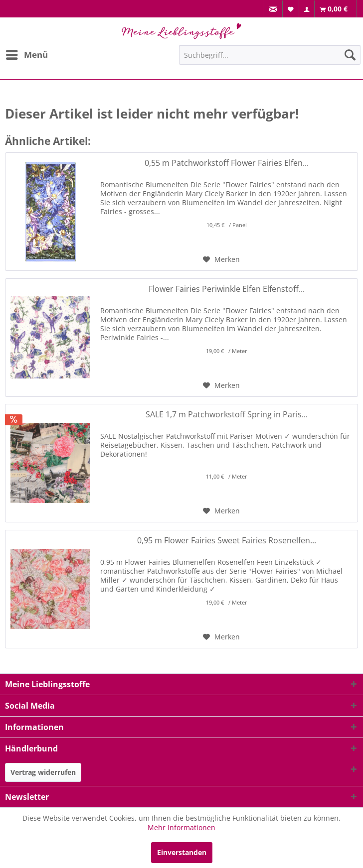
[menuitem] (273, 9)
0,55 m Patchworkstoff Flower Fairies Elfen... (227, 163)
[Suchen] (350, 55)
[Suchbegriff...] (270, 55)
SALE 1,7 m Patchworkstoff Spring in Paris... (227, 415)
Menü (27, 54)
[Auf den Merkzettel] (221, 259)
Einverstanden (182, 852)
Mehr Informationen (181, 827)
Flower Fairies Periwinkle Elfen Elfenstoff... (227, 289)
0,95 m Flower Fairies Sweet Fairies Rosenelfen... (227, 541)
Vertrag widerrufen (43, 772)
